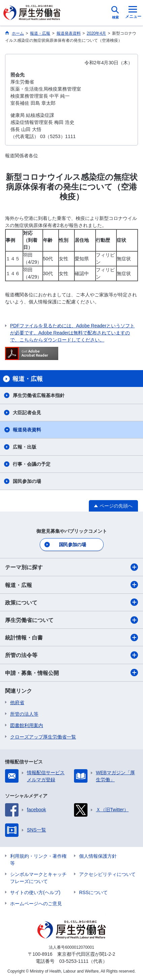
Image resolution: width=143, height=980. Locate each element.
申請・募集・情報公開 (71, 673)
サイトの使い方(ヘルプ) (35, 892)
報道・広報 (71, 585)
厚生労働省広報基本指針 (39, 395)
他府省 (17, 703)
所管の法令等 (71, 655)
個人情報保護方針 (98, 856)
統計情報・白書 (71, 638)
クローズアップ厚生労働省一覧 (43, 737)
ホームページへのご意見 (36, 904)
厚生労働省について (71, 620)
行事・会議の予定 (32, 464)
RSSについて (93, 892)
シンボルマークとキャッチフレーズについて (38, 878)
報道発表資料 (27, 430)
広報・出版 (25, 447)
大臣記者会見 (27, 413)
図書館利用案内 (27, 725)
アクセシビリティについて (107, 874)
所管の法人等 (24, 714)
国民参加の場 (27, 481)
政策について (71, 602)
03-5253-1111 (74, 961)
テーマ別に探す (71, 567)
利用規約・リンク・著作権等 (38, 860)
